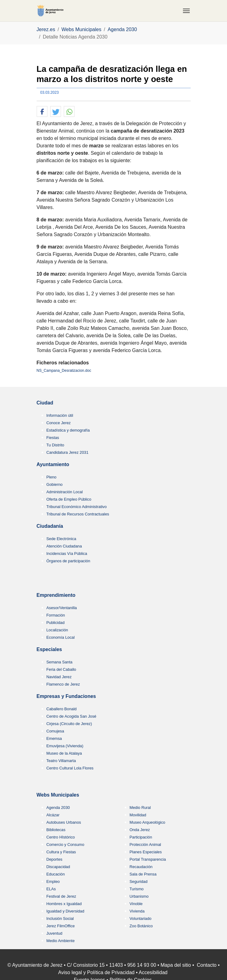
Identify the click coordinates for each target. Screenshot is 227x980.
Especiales (49, 649)
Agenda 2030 (58, 808)
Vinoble (136, 904)
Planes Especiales (146, 852)
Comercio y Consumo (65, 845)
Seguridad (139, 882)
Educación (56, 874)
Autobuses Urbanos (64, 822)
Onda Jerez (140, 830)
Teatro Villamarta (61, 761)
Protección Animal (145, 845)
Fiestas (53, 438)
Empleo (53, 882)
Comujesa (55, 731)
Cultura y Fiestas (61, 852)
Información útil (60, 415)
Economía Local (61, 637)
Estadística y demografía (68, 430)
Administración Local (65, 492)
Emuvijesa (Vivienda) (65, 746)
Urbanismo (139, 896)
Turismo (137, 889)
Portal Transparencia (148, 859)
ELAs (51, 889)
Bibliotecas (56, 830)
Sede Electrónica (61, 539)
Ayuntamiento (53, 464)
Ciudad (45, 403)
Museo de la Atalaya (64, 753)
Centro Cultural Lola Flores (70, 768)
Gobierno (55, 484)
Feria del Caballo (61, 669)
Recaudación (141, 867)
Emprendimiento (56, 595)
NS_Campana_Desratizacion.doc (64, 371)
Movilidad (138, 815)
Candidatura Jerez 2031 (68, 452)
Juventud (55, 933)
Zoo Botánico (141, 926)
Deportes (55, 859)
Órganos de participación (68, 561)
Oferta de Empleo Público (69, 499)
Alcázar (53, 815)
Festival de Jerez (61, 896)
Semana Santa (60, 662)
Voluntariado (141, 918)
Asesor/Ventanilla (62, 608)
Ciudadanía (50, 526)
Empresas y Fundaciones (66, 696)
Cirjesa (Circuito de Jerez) (69, 724)
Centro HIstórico (61, 837)
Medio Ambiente (61, 941)
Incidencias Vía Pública (67, 554)
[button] (42, 112)
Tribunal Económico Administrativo (77, 507)
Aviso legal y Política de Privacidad (96, 972)
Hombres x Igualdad (64, 904)
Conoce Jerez (59, 423)
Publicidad (56, 623)
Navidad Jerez (59, 677)
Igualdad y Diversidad (65, 911)
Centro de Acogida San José (71, 716)
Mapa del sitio (176, 965)
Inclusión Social (60, 918)
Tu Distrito (55, 445)
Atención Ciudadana (64, 546)
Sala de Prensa (143, 874)
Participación (141, 837)
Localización (57, 630)
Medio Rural (140, 808)
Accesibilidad (153, 972)
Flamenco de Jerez (63, 684)
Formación (56, 615)
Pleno (52, 477)
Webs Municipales (58, 795)
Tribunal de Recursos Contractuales (78, 514)
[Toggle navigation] (186, 11)
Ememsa (54, 738)
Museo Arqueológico (148, 822)
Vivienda (137, 911)
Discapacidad (58, 867)
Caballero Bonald (62, 709)
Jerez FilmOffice (61, 926)
